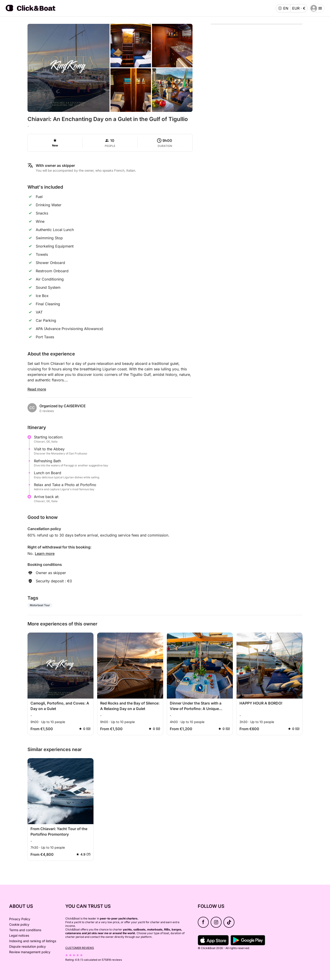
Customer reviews (80, 948)
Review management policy (30, 952)
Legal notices (19, 935)
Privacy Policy (20, 919)
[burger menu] (317, 8)
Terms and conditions (25, 930)
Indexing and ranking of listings (33, 941)
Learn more (45, 553)
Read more (37, 389)
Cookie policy (19, 924)
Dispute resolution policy (27, 946)
